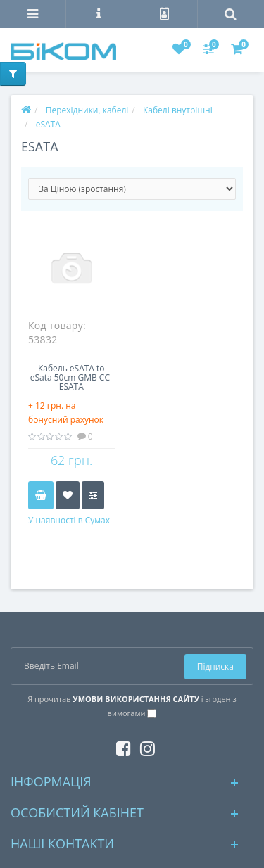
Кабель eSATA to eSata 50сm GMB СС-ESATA (71, 378)
